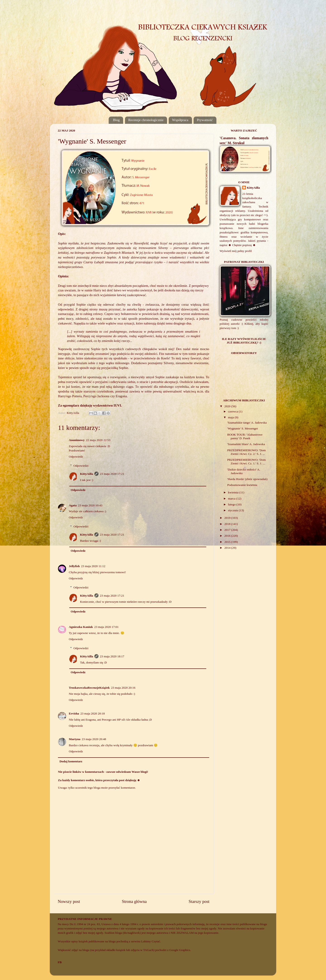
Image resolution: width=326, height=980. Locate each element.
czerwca (233, 411)
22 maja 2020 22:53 (98, 440)
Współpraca (180, 120)
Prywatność (205, 120)
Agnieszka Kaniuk (81, 627)
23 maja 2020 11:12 (93, 566)
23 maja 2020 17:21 (112, 474)
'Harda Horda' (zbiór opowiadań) (247, 479)
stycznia (233, 510)
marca (232, 499)
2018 (228, 524)
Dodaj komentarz (71, 761)
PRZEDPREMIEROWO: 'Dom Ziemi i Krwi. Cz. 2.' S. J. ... (247, 452)
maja (231, 417)
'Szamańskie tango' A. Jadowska (247, 423)
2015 (228, 542)
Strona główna (134, 901)
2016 (228, 536)
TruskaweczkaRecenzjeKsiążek (89, 688)
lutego (232, 504)
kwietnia (234, 492)
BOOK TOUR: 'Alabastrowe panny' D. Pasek (245, 436)
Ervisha (74, 713)
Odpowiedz (76, 457)
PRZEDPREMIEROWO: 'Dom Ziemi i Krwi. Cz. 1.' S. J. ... (247, 462)
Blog (116, 120)
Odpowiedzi (81, 466)
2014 (228, 548)
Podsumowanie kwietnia (242, 485)
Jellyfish (74, 566)
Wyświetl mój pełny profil (236, 251)
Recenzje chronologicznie (146, 120)
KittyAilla (87, 474)
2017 (228, 530)
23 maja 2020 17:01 (106, 627)
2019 (228, 518)
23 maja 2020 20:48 (94, 739)
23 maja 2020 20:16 (123, 688)
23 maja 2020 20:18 (93, 713)
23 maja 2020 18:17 (112, 656)
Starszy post (199, 901)
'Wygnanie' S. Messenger (243, 428)
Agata (73, 505)
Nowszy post (69, 901)
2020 (228, 406)
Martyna (75, 739)
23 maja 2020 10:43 (90, 505)
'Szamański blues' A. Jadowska (246, 444)
